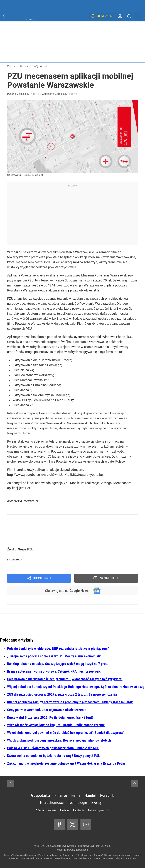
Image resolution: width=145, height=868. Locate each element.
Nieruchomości (52, 803)
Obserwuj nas (67, 591)
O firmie (40, 810)
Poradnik (107, 795)
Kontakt (52, 810)
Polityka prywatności (99, 810)
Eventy (96, 803)
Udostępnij (42, 578)
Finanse (61, 795)
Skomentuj (109, 578)
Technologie (78, 803)
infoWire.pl (30, 501)
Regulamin (78, 810)
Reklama (65, 810)
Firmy (76, 795)
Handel (90, 795)
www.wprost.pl (113, 858)
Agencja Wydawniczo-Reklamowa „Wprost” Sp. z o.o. (81, 846)
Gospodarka (41, 795)
